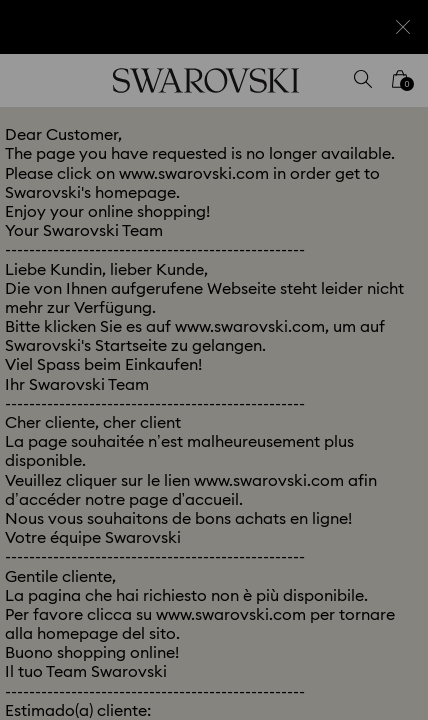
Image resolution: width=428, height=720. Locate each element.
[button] (385, 90)
